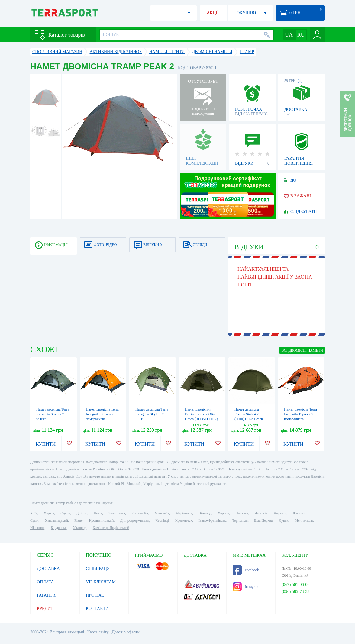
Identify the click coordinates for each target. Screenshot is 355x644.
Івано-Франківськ (212, 520)
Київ (34, 513)
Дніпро (82, 513)
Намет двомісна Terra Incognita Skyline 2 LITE (152, 414)
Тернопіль (240, 520)
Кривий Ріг (140, 513)
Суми (34, 520)
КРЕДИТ (45, 609)
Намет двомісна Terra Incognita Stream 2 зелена (53, 414)
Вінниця (205, 513)
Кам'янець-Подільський (111, 528)
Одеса (65, 513)
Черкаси (280, 513)
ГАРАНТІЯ (47, 595)
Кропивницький (101, 520)
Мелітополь (304, 520)
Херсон (224, 513)
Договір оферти (126, 632)
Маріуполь (184, 513)
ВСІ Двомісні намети (302, 350)
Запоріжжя (117, 513)
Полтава (242, 513)
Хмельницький (56, 520)
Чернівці (162, 520)
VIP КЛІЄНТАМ (101, 582)
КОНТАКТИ (97, 609)
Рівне (78, 520)
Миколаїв (162, 513)
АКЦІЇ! (213, 13)
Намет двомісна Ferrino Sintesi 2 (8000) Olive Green (249, 414)
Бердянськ (59, 528)
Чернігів (261, 513)
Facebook (246, 570)
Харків (49, 513)
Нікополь (37, 528)
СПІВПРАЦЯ (98, 569)
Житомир (300, 513)
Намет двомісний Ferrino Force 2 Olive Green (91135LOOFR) (201, 414)
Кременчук (184, 520)
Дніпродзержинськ (134, 520)
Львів (98, 513)
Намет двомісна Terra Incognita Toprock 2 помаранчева (300, 414)
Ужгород (80, 528)
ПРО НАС (95, 595)
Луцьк (284, 520)
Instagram (246, 587)
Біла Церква (263, 520)
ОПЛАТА (45, 582)
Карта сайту (98, 632)
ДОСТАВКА (48, 569)
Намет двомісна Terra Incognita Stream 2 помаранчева (102, 414)
